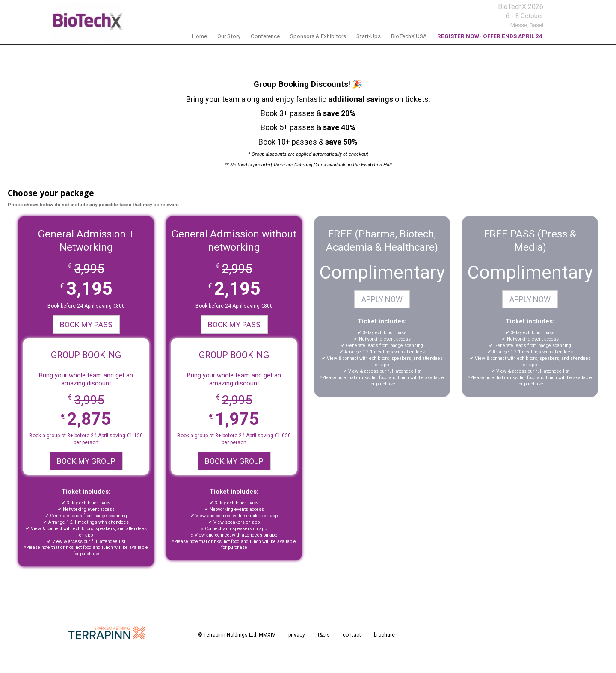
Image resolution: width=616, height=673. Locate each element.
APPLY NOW (382, 299)
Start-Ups (369, 36)
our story (229, 36)
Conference (265, 36)
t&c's (324, 635)
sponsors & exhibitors (318, 36)
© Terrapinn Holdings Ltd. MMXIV (237, 635)
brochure (384, 635)
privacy (297, 635)
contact (352, 635)
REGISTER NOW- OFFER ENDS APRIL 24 (490, 36)
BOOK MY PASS (86, 325)
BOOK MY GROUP (86, 461)
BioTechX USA (409, 36)
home (200, 36)
